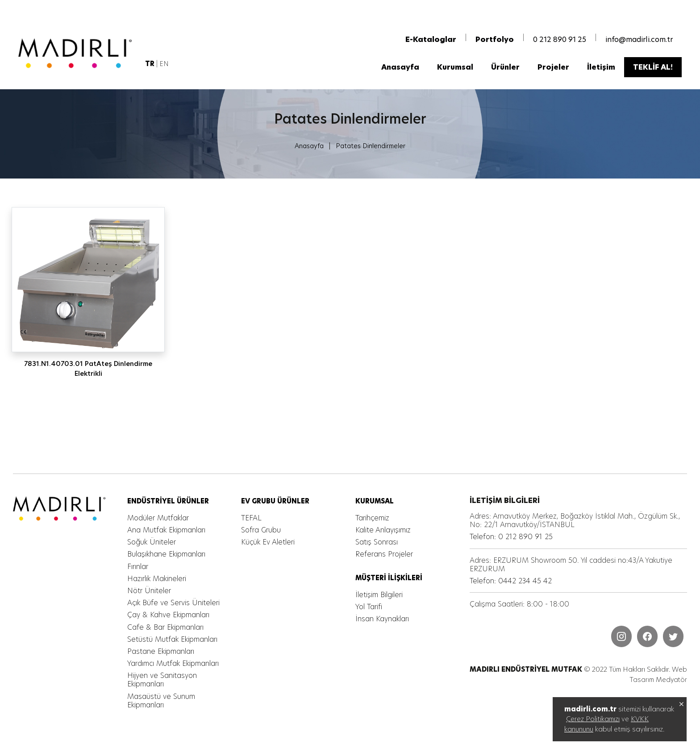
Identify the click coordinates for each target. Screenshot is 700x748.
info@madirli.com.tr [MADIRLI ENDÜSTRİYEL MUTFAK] (639, 41)
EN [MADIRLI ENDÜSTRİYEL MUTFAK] (164, 66)
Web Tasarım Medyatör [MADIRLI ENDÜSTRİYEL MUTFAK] (658, 675)
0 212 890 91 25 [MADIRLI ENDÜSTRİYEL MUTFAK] (560, 41)
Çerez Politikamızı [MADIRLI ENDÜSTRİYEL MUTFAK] (593, 719)
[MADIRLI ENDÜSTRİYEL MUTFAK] (78, 55)
